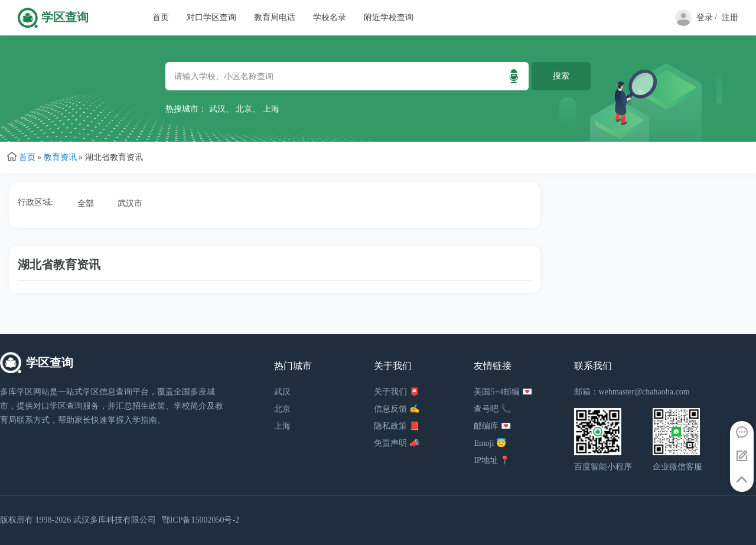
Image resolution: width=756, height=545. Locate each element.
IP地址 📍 (492, 460)
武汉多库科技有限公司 (115, 520)
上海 (271, 109)
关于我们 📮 (397, 392)
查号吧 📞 (492, 409)
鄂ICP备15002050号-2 (201, 520)
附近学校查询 (389, 17)
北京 (244, 109)
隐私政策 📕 (397, 426)
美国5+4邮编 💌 (503, 392)
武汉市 (130, 203)
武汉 (217, 109)
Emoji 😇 (490, 443)
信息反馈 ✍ (397, 409)
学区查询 (65, 17)
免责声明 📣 (397, 443)
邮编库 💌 (492, 426)
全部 (86, 203)
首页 (161, 17)
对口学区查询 (211, 17)
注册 (730, 17)
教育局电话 (275, 17)
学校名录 (330, 17)
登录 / (707, 17)
